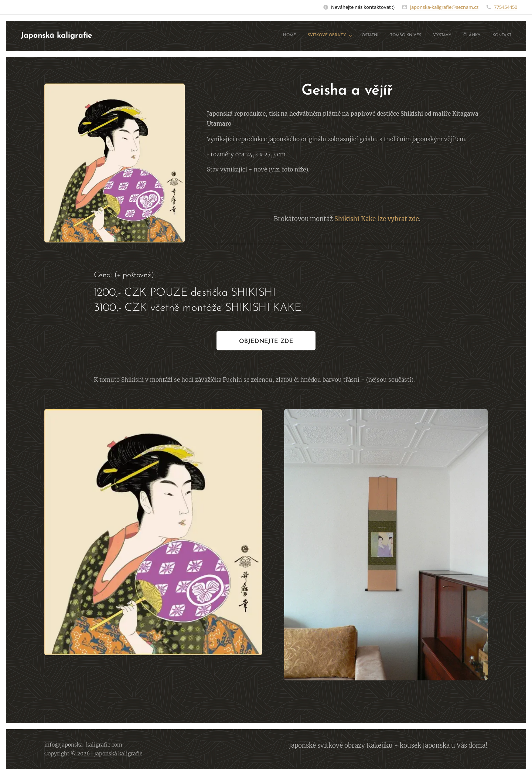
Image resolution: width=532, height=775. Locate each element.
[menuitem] (439, 36)
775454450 (506, 7)
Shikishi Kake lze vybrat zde (377, 219)
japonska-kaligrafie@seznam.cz (444, 7)
